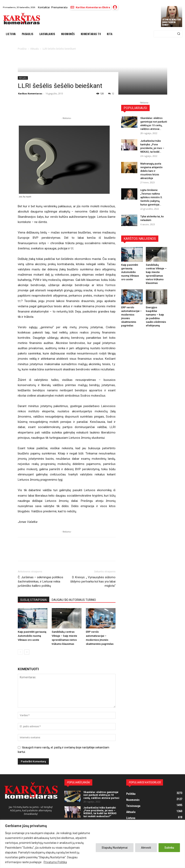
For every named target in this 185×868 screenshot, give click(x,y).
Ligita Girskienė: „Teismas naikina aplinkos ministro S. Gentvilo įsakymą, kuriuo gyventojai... (151, 197)
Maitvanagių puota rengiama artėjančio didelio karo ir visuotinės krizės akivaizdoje (151, 171)
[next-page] (27, 652)
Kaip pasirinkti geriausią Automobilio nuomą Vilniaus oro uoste (32, 636)
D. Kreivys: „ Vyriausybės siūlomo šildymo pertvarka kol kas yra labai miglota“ (93, 581)
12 (111, 93)
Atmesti (146, 848)
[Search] (179, 34)
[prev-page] (20, 652)
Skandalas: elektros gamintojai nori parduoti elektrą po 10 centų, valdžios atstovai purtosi (101, 795)
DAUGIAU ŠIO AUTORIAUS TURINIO (74, 600)
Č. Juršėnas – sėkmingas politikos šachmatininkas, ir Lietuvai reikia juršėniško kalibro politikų (40, 581)
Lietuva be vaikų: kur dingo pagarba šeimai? (171, 22)
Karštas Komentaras (30, 93)
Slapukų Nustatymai (115, 848)
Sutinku (169, 848)
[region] (92, 844)
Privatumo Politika (55, 862)
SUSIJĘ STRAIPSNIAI (34, 600)
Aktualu (23, 78)
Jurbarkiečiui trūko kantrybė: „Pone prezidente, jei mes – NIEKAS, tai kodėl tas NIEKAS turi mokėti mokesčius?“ (100, 812)
